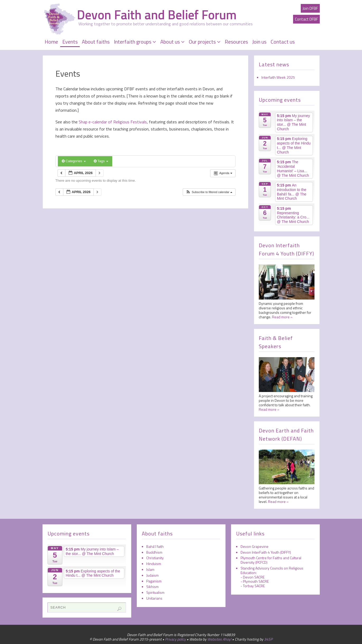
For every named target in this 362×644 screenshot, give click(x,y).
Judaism (152, 575)
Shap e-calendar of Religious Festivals (112, 122)
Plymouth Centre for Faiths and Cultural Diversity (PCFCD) (271, 560)
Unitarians (154, 598)
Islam (150, 569)
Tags (101, 161)
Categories (74, 161)
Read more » (282, 317)
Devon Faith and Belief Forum (157, 15)
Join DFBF (310, 8)
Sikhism (152, 587)
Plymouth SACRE (256, 581)
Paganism (154, 581)
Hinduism (154, 564)
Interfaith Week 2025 (278, 77)
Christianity (155, 558)
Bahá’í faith (155, 546)
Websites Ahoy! (219, 639)
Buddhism (154, 552)
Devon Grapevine (255, 546)
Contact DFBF (306, 19)
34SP (268, 639)
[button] (209, 192)
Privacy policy (175, 639)
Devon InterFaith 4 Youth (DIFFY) (266, 552)
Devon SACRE (254, 577)
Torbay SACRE (254, 586)
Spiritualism (155, 592)
